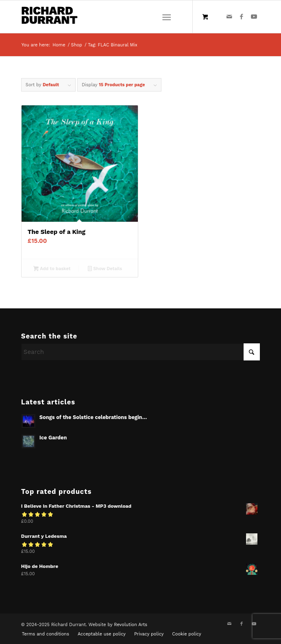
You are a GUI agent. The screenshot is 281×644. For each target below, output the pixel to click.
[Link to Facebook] (242, 17)
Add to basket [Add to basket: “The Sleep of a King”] (52, 269)
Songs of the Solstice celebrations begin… (93, 417)
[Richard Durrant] (117, 17)
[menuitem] (168, 17)
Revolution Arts (131, 625)
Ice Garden (53, 438)
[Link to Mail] (229, 17)
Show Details (105, 269)
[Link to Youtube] (254, 17)
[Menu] (167, 17)
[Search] (140, 352)
